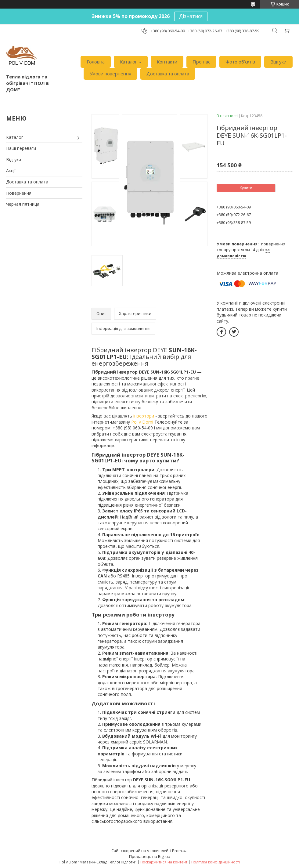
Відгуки (278, 62)
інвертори (144, 416)
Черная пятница (23, 204)
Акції (11, 170)
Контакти (167, 62)
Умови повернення (110, 74)
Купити (246, 188)
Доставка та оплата (168, 74)
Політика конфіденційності (216, 862)
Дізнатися (191, 16)
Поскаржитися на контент (164, 862)
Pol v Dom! (142, 422)
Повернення (19, 193)
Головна (96, 62)
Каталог (128, 62)
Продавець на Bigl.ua (150, 856)
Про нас (201, 62)
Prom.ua (180, 851)
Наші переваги (21, 148)
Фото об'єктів (240, 62)
